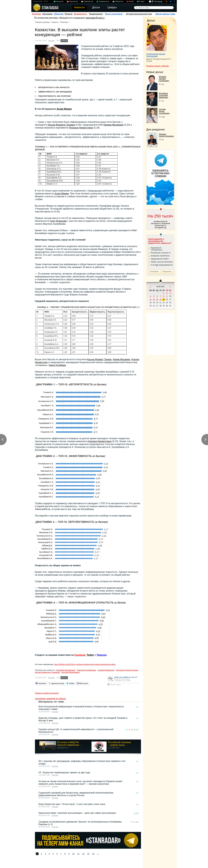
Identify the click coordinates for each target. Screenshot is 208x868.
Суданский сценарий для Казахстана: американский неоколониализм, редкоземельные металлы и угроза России (76, 794)
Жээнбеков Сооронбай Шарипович (164, 95)
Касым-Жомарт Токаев (99, 359)
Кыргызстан (74, 1)
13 (88, 854)
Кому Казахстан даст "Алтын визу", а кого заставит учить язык (72, 804)
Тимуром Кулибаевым (86, 670)
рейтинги (64, 41)
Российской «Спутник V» (161, 253)
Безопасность (80, 14)
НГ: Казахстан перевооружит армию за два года (64, 772)
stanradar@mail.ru (95, 18)
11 (78, 854)
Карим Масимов (121, 359)
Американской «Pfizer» (160, 259)
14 (93, 854)
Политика (36, 14)
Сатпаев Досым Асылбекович (164, 111)
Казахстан (60, 1)
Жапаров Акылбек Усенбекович (164, 79)
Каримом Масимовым (66, 670)
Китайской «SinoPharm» (160, 256)
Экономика (47, 14)
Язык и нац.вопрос (114, 14)
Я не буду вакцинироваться (162, 265)
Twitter (90, 655)
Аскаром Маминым (106, 670)
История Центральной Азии (139, 14)
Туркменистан (104, 1)
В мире (142, 1)
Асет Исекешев (58, 221)
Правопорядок (96, 14)
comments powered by (50, 699)
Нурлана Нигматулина (81, 128)
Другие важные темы (165, 14)
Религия (69, 14)
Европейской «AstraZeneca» (157, 249)
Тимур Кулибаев (57, 365)
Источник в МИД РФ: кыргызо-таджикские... (69, 744)
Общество (59, 14)
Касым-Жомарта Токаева (61, 125)
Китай (131, 1)
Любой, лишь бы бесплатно (162, 262)
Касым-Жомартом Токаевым (47, 672)
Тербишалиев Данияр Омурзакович (156, 55)
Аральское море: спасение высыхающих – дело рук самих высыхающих (77, 813)
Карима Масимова (113, 125)
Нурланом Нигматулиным (127, 670)
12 (83, 854)
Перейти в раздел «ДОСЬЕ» (158, 66)
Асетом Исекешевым (70, 672)
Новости (55, 22)
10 (73, 854)
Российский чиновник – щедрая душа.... (119, 744)
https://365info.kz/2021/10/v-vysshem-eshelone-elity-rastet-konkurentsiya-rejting (85, 664)
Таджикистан (89, 1)
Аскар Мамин (64, 109)
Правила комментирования (47, 693)
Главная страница (42, 22)
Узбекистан (119, 1)
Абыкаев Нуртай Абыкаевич (166, 135)
